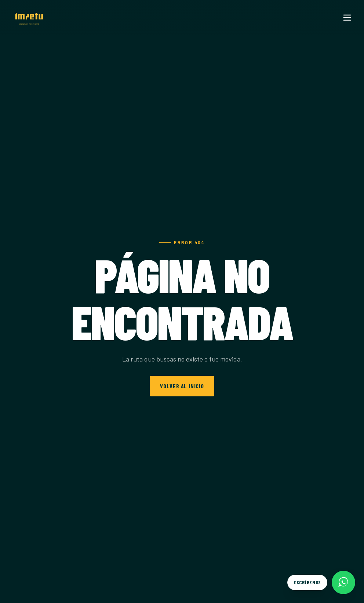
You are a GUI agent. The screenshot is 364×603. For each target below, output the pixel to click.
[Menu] (347, 18)
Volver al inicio (182, 386)
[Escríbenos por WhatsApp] (321, 582)
